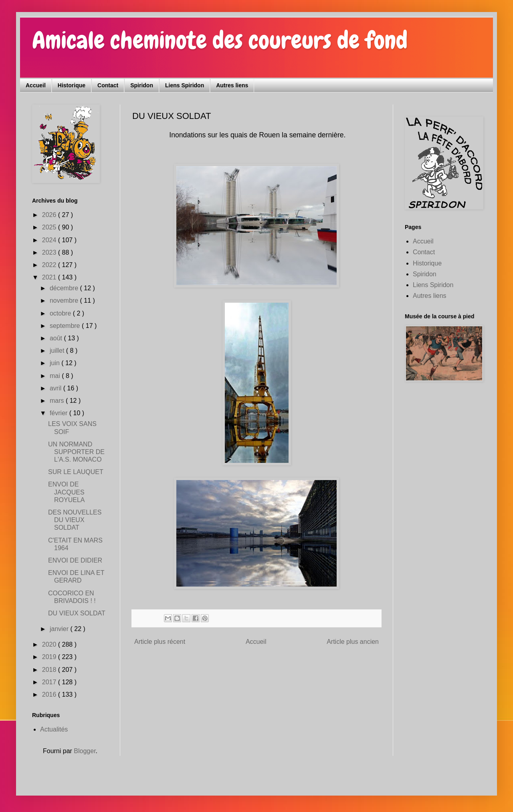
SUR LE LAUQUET (76, 472)
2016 (50, 694)
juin (56, 363)
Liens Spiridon (185, 85)
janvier (60, 629)
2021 (50, 277)
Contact (108, 85)
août (57, 338)
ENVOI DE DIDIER (75, 560)
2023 (50, 252)
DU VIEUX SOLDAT (77, 613)
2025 (50, 227)
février (60, 413)
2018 (50, 670)
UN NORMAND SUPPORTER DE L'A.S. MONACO (76, 452)
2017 (50, 682)
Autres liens (232, 85)
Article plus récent (160, 642)
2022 (50, 265)
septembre (66, 326)
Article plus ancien (353, 642)
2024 (50, 240)
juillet (58, 351)
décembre (65, 288)
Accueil (36, 85)
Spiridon (142, 85)
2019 (50, 657)
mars (58, 401)
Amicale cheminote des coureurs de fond (220, 40)
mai (56, 376)
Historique (72, 85)
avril (57, 388)
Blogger (85, 751)
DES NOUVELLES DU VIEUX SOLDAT (75, 520)
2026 (50, 215)
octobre (61, 313)
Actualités (54, 729)
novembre (65, 300)
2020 (50, 644)
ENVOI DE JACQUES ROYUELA (66, 492)
